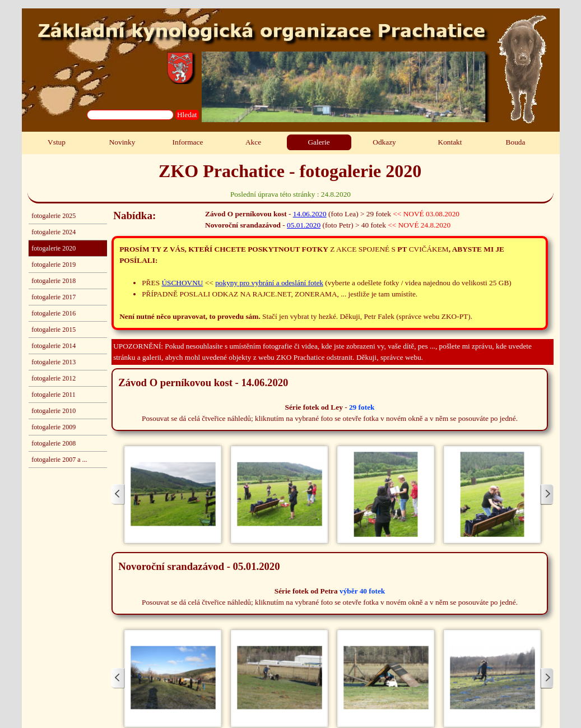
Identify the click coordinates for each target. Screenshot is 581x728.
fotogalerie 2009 (54, 427)
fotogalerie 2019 (54, 265)
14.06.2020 (310, 214)
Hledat (187, 115)
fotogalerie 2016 (54, 313)
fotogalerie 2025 (54, 216)
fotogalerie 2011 (54, 395)
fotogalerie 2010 (54, 411)
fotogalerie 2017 (54, 297)
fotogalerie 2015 (54, 330)
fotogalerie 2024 (54, 232)
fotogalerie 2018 (54, 281)
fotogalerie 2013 (54, 362)
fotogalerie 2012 (54, 378)
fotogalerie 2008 (54, 443)
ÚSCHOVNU (182, 283)
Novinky (122, 142)
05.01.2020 (304, 225)
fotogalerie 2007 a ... (59, 460)
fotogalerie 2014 (54, 346)
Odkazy (384, 142)
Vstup (57, 142)
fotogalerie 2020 (54, 248)
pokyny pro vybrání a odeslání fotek (269, 283)
